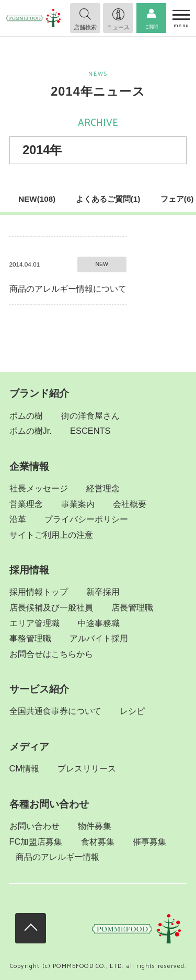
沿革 (18, 519)
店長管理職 (132, 607)
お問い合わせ (34, 826)
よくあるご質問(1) (108, 199)
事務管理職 (30, 638)
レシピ (132, 711)
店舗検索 (85, 27)
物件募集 (95, 826)
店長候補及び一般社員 (51, 607)
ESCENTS (90, 431)
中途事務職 (99, 623)
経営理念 (103, 488)
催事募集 (149, 841)
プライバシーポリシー (86, 519)
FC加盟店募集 (36, 841)
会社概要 (130, 504)
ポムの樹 (26, 416)
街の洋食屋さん (90, 416)
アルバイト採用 (99, 638)
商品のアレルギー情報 (57, 857)
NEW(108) (37, 199)
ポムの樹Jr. (31, 431)
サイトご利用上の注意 (51, 535)
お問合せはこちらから (51, 654)
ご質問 (151, 27)
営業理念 (26, 504)
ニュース (118, 27)
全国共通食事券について (55, 711)
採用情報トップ (39, 592)
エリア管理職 (34, 623)
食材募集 (98, 841)
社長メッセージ (39, 488)
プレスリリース (87, 768)
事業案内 (78, 504)
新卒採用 (103, 592)
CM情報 (25, 768)
